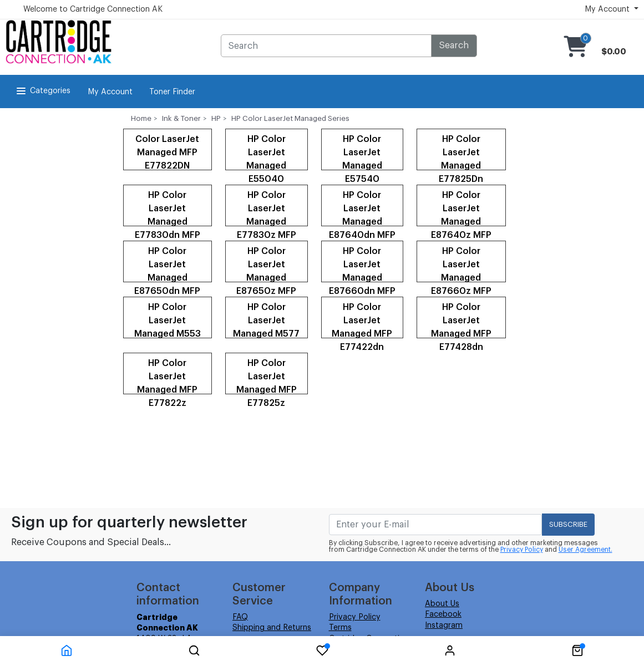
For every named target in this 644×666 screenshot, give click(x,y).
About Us (442, 604)
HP (216, 118)
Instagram (444, 626)
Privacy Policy (522, 550)
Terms (340, 628)
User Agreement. (585, 550)
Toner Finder (172, 92)
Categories (42, 91)
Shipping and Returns (272, 628)
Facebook (443, 614)
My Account (110, 92)
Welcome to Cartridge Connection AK (93, 9)
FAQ (240, 617)
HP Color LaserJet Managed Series (290, 118)
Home (141, 118)
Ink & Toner (181, 118)
